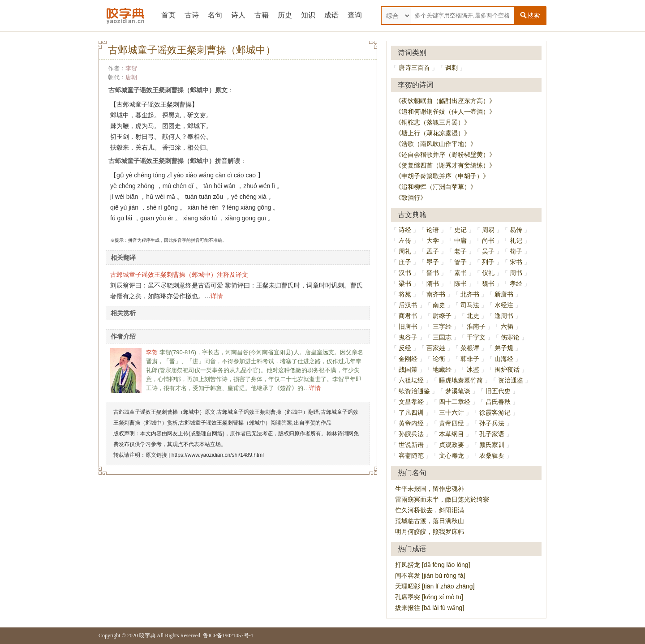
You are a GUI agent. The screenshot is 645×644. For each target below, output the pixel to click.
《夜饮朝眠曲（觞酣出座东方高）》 (445, 101)
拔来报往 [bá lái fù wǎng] (430, 608)
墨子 (433, 262)
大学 (433, 240)
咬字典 (147, 635)
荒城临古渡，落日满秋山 (430, 521)
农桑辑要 (492, 455)
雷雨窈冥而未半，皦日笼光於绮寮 (442, 499)
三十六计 (451, 412)
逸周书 (504, 316)
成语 (331, 15)
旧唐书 (408, 326)
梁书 (405, 283)
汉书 (405, 273)
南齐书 (436, 294)
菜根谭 (470, 348)
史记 (460, 230)
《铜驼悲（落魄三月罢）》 (433, 122)
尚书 (488, 240)
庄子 (405, 262)
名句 (215, 15)
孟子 (433, 251)
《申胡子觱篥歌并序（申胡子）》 (442, 176)
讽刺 (451, 68)
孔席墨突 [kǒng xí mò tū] (429, 597)
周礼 (405, 251)
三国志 (442, 337)
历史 (285, 15)
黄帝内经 (411, 423)
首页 (168, 15)
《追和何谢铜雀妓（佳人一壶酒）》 (445, 112)
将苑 (405, 294)
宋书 (516, 262)
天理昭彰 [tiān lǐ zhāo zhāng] (435, 586)
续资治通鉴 (414, 391)
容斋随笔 (411, 455)
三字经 (442, 326)
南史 (439, 305)
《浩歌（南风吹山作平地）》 (436, 144)
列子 (488, 262)
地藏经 (442, 369)
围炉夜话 (507, 369)
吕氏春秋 (498, 402)
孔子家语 (492, 434)
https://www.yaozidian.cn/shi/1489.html (218, 455)
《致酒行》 (411, 197)
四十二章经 (455, 402)
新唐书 (504, 294)
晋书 (433, 273)
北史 (473, 316)
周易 (488, 230)
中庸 (460, 240)
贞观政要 (451, 445)
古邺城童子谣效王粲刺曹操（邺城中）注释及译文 (179, 275)
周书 (516, 273)
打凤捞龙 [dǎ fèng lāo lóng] (433, 565)
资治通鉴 (511, 380)
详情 (217, 296)
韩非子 (470, 359)
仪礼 (488, 273)
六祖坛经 (411, 380)
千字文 (476, 337)
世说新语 (411, 445)
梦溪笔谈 (458, 391)
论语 (433, 230)
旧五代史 (498, 391)
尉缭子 (442, 316)
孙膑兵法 (411, 434)
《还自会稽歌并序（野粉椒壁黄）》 (445, 155)
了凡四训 (411, 412)
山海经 (504, 359)
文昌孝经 (411, 402)
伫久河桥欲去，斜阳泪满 (430, 510)
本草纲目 (451, 434)
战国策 (408, 369)
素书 (460, 273)
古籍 (262, 15)
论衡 (439, 359)
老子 (460, 251)
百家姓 (436, 348)
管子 (460, 262)
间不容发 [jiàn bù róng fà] (430, 575)
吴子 (488, 251)
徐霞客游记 (495, 412)
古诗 (192, 15)
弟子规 (504, 348)
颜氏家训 (492, 445)
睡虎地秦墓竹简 (461, 380)
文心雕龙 (451, 455)
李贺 (131, 68)
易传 (516, 230)
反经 (405, 348)
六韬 (507, 326)
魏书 (488, 283)
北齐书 (470, 294)
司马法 (470, 305)
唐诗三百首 (414, 68)
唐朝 (131, 77)
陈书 (460, 283)
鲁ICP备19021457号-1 (228, 635)
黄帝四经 (451, 423)
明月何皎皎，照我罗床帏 (430, 532)
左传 (405, 240)
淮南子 (476, 326)
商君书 (408, 316)
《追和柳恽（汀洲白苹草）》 (436, 187)
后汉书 (408, 305)
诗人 (238, 15)
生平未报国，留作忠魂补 (430, 489)
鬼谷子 (408, 337)
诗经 (405, 230)
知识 (308, 15)
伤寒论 (510, 337)
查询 (355, 15)
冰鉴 (473, 369)
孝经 (516, 283)
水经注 (504, 305)
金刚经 (408, 359)
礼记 (516, 240)
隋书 (433, 283)
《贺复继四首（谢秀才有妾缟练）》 (445, 165)
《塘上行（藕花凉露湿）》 (433, 133)
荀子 (516, 251)
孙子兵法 (492, 423)
